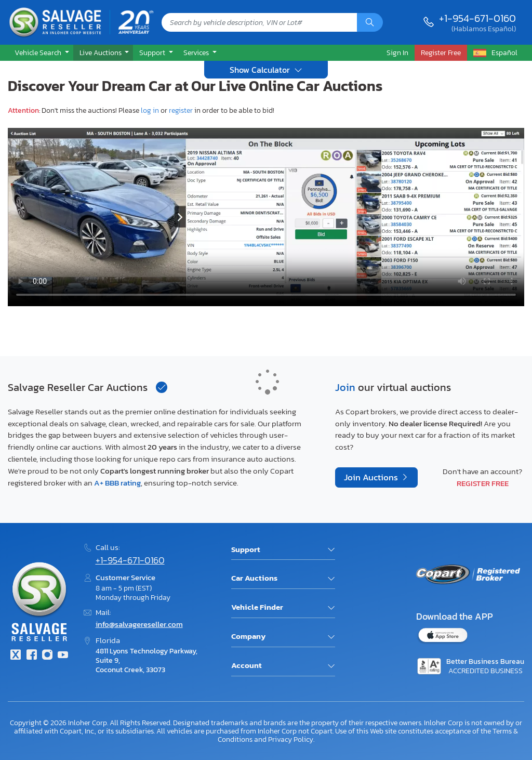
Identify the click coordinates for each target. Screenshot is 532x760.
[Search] (370, 22)
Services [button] (197, 53)
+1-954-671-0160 (477, 18)
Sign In (397, 53)
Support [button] (153, 53)
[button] (41, 53)
